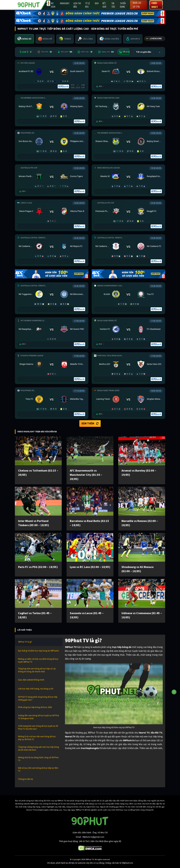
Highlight (65, 3)
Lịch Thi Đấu (77, 5)
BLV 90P (65, 52)
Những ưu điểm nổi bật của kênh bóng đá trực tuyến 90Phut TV (38, 660)
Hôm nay (85, 52)
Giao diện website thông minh (31, 680)
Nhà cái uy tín (137, 5)
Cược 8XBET (155, 5)
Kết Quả (104, 5)
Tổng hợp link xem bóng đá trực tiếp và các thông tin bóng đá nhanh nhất (37, 670)
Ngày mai (106, 52)
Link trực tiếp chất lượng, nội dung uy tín (36, 689)
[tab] (24, 39)
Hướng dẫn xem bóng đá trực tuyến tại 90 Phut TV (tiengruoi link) (39, 717)
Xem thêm (90, 423)
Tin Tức (113, 5)
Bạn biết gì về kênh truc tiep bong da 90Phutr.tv (39, 651)
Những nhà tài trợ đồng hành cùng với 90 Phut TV (38, 759)
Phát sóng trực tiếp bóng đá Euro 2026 (35, 707)
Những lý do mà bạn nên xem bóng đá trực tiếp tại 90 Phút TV (37, 738)
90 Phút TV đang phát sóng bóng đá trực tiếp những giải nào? (38, 698)
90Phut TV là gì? (25, 642)
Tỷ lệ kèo (87, 5)
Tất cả (126, 52)
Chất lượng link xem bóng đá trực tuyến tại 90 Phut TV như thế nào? (38, 727)
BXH (97, 3)
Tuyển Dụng (123, 5)
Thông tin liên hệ (25, 779)
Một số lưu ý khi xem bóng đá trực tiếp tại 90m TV (38, 769)
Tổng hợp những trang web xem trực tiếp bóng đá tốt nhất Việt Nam (38, 748)
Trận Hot (45, 52)
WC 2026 (53, 5)
